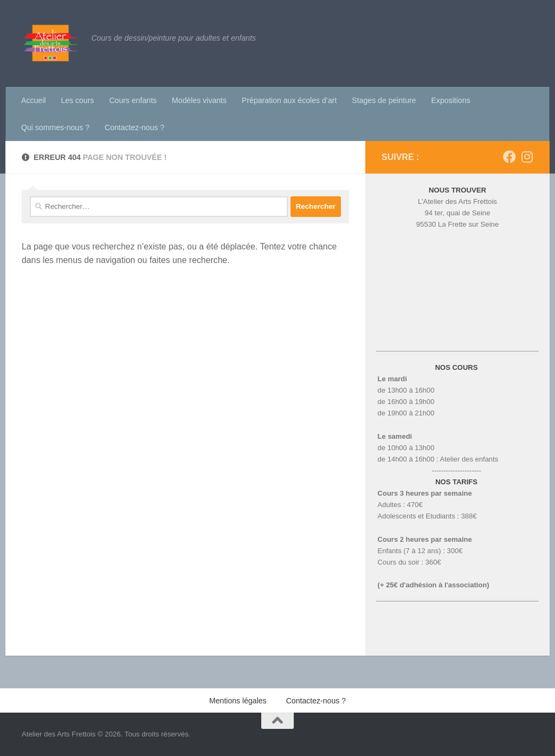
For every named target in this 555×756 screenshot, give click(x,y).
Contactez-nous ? (134, 127)
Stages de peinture (384, 100)
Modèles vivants (199, 100)
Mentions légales (238, 701)
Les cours (77, 100)
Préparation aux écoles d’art (289, 100)
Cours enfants (133, 100)
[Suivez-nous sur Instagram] (527, 157)
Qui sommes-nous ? (55, 127)
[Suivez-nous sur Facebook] (509, 157)
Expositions (451, 100)
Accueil (33, 100)
